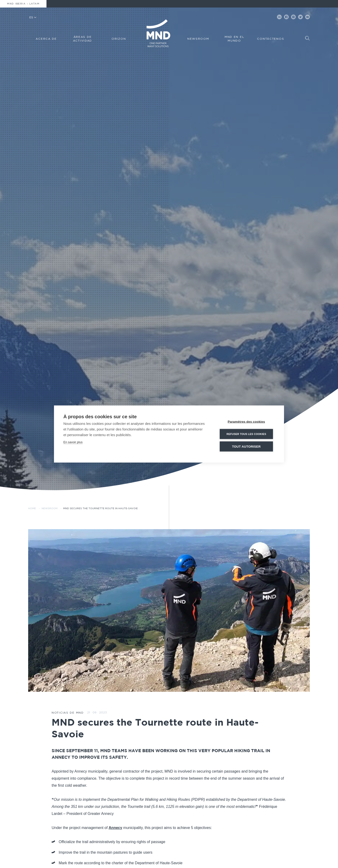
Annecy (115, 828)
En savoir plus (73, 442)
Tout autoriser (246, 447)
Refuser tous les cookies (246, 434)
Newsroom (50, 508)
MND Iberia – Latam (23, 4)
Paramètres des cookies (246, 422)
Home (32, 508)
